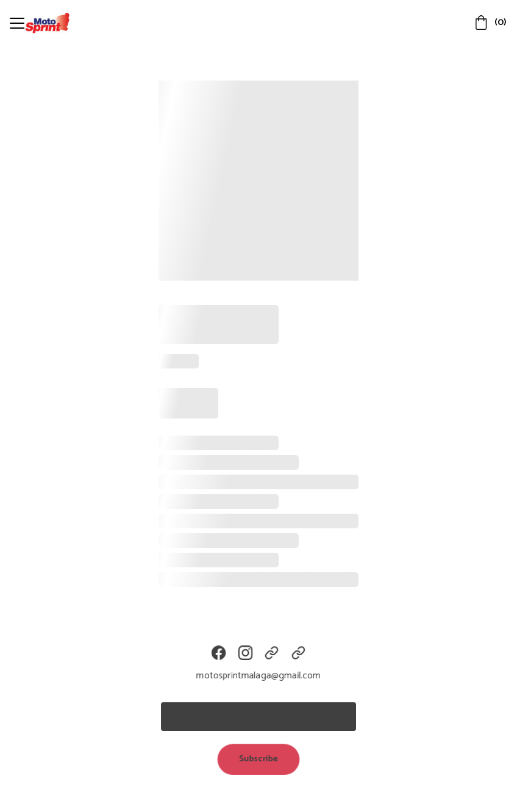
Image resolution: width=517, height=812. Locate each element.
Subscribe (258, 758)
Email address (192, 695)
